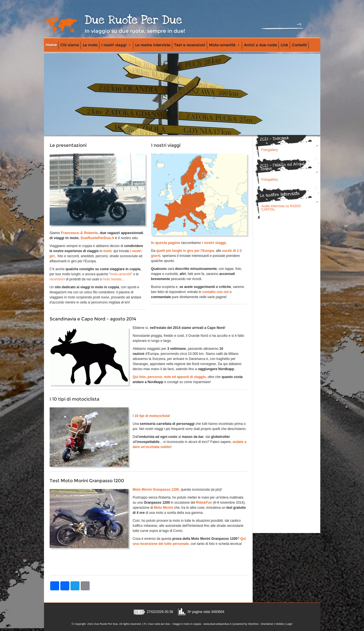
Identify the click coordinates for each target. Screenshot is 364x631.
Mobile (280, 624)
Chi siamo (70, 45)
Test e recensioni (190, 45)
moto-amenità (121, 274)
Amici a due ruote (260, 45)
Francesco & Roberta (79, 233)
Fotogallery (270, 150)
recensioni (57, 279)
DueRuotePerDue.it (97, 238)
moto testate (112, 279)
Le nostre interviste (153, 45)
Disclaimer (267, 624)
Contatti (299, 45)
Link (284, 45)
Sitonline (253, 624)
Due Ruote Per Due (133, 20)
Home (51, 45)
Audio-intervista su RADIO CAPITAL (281, 208)
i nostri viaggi (214, 243)
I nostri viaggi (116, 45)
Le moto (90, 45)
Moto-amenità (224, 45)
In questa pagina (166, 243)
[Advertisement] (148, 561)
